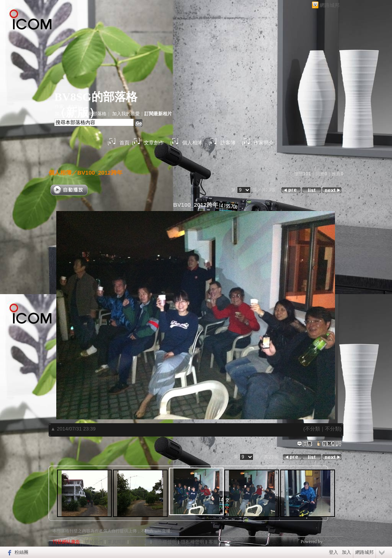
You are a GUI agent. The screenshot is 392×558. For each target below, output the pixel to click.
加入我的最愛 (126, 114)
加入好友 (64, 114)
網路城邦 (330, 5)
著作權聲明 (165, 542)
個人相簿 (192, 143)
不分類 (313, 429)
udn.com (332, 542)
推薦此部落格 (93, 114)
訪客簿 (228, 143)
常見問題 (117, 542)
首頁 (124, 143)
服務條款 (140, 542)
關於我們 (94, 542)
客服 (213, 542)
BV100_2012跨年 (100, 173)
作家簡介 (264, 143)
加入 (346, 552)
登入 (333, 552)
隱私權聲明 (193, 542)
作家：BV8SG (69, 106)
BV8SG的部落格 (96, 97)
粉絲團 (21, 552)
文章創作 (154, 143)
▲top (334, 530)
